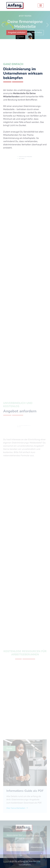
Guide (9, 805)
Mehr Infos (37, 33)
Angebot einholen (17, 33)
